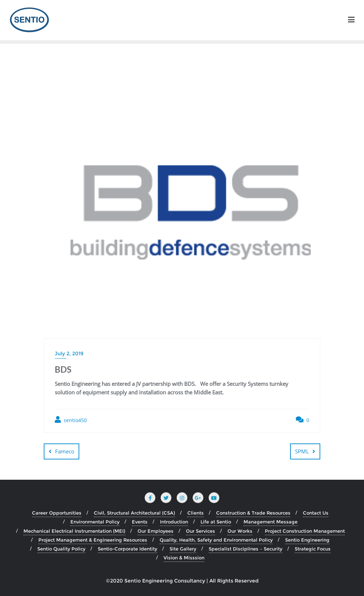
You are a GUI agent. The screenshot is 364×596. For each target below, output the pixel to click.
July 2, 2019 (69, 353)
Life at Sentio (216, 522)
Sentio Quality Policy (61, 549)
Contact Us (316, 513)
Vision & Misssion (184, 558)
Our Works (240, 531)
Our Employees (156, 531)
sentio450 (71, 420)
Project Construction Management (305, 531)
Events (140, 522)
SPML (302, 451)
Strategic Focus (313, 549)
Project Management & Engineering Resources (93, 540)
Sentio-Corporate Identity (127, 549)
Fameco (65, 451)
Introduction (174, 522)
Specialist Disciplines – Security (245, 549)
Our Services (200, 531)
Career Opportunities (57, 513)
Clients (196, 513)
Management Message (271, 522)
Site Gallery (183, 549)
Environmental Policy (95, 522)
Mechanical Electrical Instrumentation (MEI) (74, 531)
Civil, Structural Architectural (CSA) (134, 513)
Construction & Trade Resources (253, 513)
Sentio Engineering (307, 540)
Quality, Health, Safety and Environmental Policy (216, 540)
